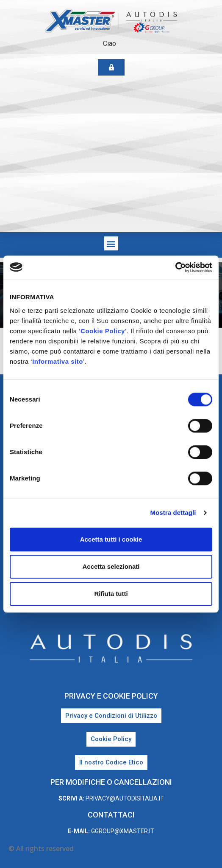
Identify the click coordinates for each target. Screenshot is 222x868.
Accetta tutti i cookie (111, 539)
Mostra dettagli (173, 513)
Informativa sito (58, 361)
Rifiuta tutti (111, 594)
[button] (111, 243)
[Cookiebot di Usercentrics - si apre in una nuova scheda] (175, 267)
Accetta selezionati (111, 566)
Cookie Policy (103, 331)
